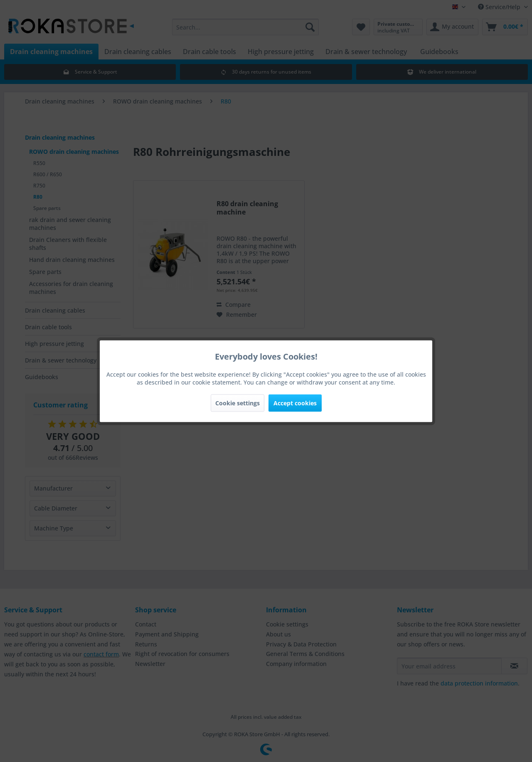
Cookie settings (238, 403)
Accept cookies (295, 403)
